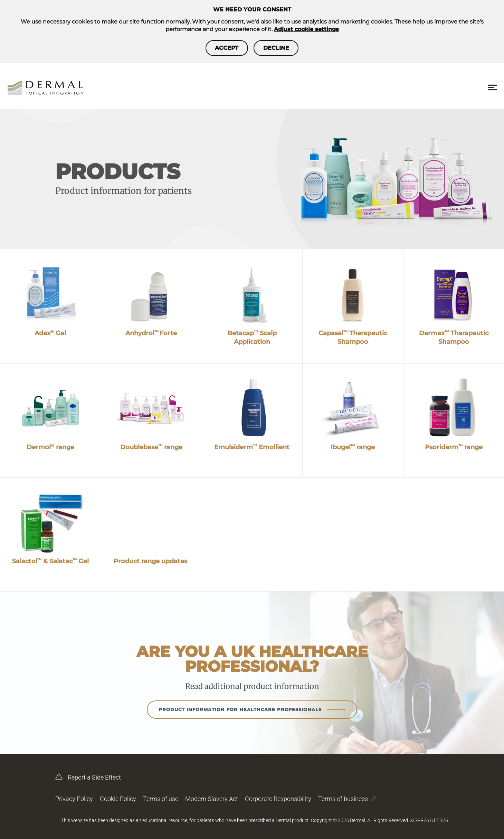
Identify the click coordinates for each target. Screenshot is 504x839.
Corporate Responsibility (278, 799)
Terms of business (347, 796)
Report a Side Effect (88, 775)
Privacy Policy (74, 799)
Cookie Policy (118, 799)
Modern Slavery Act (212, 799)
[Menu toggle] (493, 88)
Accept (220, 48)
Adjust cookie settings (306, 29)
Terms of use (161, 799)
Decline (282, 48)
